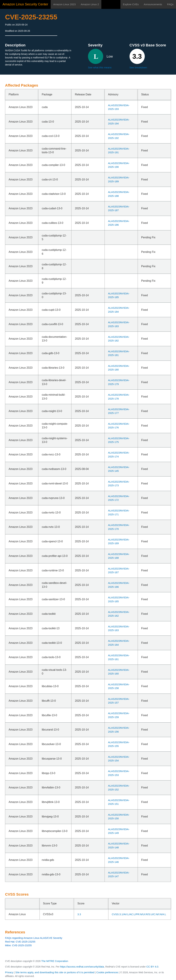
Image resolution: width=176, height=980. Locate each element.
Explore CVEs (131, 4)
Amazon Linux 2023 (64, 4)
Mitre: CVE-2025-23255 (18, 945)
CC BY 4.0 (152, 967)
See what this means (100, 67)
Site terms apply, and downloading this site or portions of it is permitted (55, 972)
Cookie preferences (107, 972)
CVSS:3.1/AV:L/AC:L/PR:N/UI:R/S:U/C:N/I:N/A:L (139, 914)
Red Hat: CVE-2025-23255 (20, 942)
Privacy (9, 972)
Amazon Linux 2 (90, 4)
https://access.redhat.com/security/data (82, 967)
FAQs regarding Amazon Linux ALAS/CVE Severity (34, 938)
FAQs (170, 4)
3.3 (79, 914)
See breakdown (138, 67)
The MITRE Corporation (55, 961)
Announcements (153, 4)
